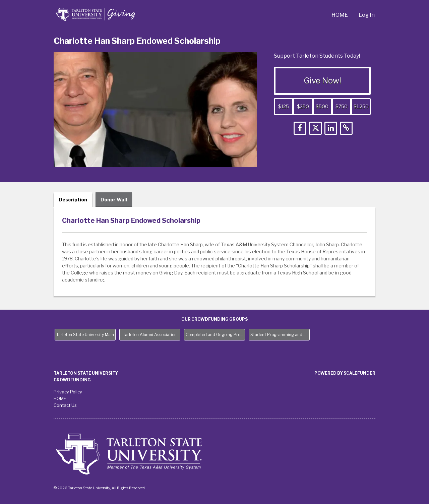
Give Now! (322, 81)
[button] (300, 128)
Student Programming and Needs (280, 335)
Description (73, 200)
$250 (303, 106)
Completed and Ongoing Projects (215, 335)
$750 (342, 106)
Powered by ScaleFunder (345, 373)
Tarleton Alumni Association (150, 335)
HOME (340, 15)
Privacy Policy (68, 392)
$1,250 (361, 106)
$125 (284, 106)
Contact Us (65, 405)
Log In (367, 15)
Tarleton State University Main (85, 335)
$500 (322, 106)
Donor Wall (114, 200)
